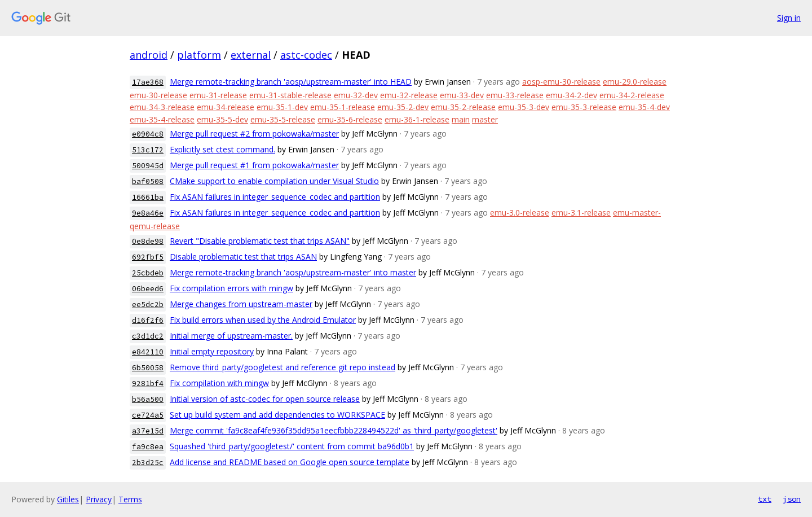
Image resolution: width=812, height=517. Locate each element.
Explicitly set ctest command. (222, 149)
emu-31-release (218, 95)
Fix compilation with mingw (219, 383)
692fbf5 (148, 257)
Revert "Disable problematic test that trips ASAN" (260, 241)
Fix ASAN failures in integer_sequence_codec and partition (275, 197)
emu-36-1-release (417, 119)
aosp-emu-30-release (561, 82)
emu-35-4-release (162, 119)
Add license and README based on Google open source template (290, 462)
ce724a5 (148, 415)
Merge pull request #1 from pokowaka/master (254, 165)
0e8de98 (148, 241)
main (461, 119)
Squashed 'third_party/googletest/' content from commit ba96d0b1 (292, 446)
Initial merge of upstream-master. (231, 336)
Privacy (99, 499)
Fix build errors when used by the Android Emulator (263, 320)
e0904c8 (148, 134)
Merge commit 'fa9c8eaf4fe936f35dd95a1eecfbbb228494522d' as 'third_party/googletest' (334, 430)
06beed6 (148, 289)
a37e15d (148, 431)
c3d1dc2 (148, 336)
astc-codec (306, 55)
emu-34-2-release (632, 95)
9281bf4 (148, 384)
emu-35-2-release (463, 107)
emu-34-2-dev (572, 95)
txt (765, 499)
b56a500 (148, 399)
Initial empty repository (212, 351)
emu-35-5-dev (222, 119)
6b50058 (148, 368)
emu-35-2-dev (403, 107)
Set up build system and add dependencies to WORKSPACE (277, 415)
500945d (148, 166)
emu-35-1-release (343, 107)
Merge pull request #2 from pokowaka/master (254, 133)
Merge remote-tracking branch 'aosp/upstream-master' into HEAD (291, 82)
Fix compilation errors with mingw (231, 288)
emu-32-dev (356, 95)
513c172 (148, 150)
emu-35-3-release (584, 107)
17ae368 (148, 82)
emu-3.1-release (581, 213)
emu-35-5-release (283, 119)
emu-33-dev (462, 95)
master (485, 119)
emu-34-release (226, 107)
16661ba (148, 197)
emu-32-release (409, 95)
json (792, 499)
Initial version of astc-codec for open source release (265, 399)
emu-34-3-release (162, 107)
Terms (130, 499)
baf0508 (148, 181)
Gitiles (68, 499)
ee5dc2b (148, 304)
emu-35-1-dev (282, 107)
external (251, 55)
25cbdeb (148, 273)
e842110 (148, 352)
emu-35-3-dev (524, 107)
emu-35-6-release (350, 119)
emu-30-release (158, 95)
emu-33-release (515, 95)
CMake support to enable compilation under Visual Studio (274, 181)
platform (199, 55)
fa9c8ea (148, 447)
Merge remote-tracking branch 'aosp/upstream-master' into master (293, 272)
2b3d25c (148, 463)
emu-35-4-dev (644, 107)
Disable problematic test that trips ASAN (243, 257)
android (149, 55)
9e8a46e (148, 213)
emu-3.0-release (520, 213)
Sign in (789, 18)
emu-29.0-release (635, 82)
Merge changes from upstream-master (241, 304)
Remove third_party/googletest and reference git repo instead (283, 367)
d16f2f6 (148, 320)
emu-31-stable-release (290, 95)
